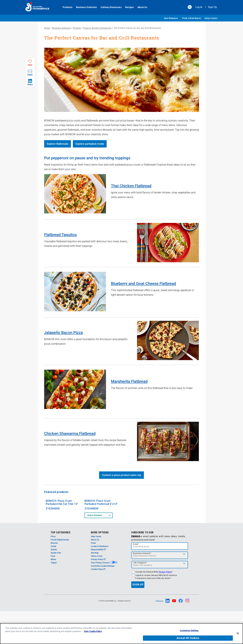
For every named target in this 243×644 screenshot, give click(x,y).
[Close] (238, 633)
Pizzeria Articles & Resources (97, 28)
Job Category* (140, 596)
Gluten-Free (56, 586)
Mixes (53, 592)
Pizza (53, 569)
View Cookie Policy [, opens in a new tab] (93, 631)
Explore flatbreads (58, 144)
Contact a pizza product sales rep (122, 475)
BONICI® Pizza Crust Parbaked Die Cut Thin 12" (62, 535)
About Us (141, 7)
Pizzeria (77, 28)
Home (47, 28)
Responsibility (98, 583)
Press (93, 576)
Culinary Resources (109, 7)
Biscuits (54, 576)
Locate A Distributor (100, 579)
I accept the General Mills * (154, 605)
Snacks (54, 583)
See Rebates (171, 18)
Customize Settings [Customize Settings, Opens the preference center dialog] (189, 630)
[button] (190, 7)
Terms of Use (97, 589)
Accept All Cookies (188, 638)
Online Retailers (95, 548)
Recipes (128, 7)
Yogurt (54, 596)
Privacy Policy (98, 592)
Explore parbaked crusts (90, 144)
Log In (199, 7)
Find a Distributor (192, 18)
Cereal (53, 579)
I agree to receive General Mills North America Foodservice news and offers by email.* (156, 610)
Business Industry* (142, 586)
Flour (53, 589)
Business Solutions (85, 7)
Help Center (211, 18)
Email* (136, 577)
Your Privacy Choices (104, 596)
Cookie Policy (98, 602)
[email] (160, 579)
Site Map (95, 586)
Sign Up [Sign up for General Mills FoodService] (212, 7)
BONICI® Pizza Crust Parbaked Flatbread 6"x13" (101, 535)
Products (66, 7)
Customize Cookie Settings (103, 599)
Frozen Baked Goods (60, 573)
